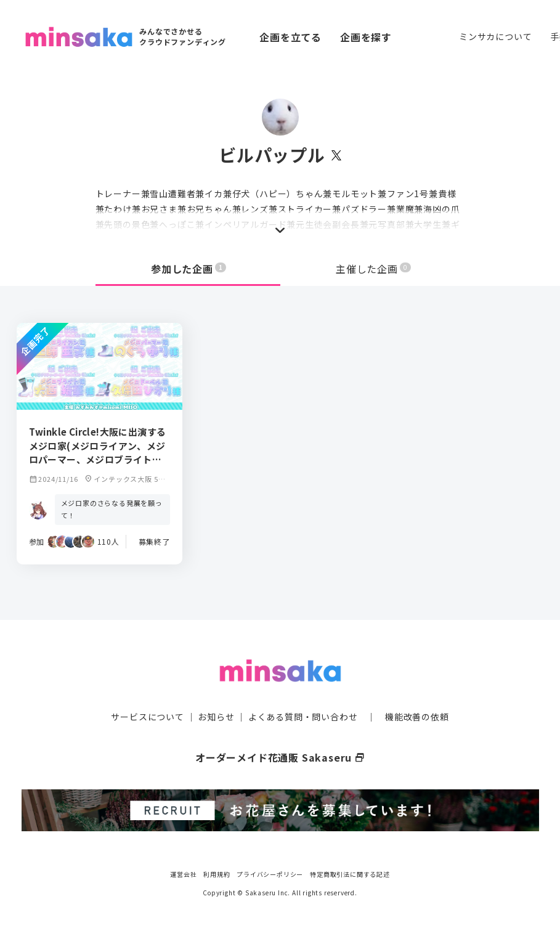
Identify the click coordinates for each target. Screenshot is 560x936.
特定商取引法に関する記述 (350, 874)
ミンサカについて (495, 36)
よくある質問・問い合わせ (303, 717)
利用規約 (217, 874)
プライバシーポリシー (270, 874)
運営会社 (183, 874)
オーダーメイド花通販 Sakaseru (280, 757)
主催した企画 (373, 269)
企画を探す (366, 37)
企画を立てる (290, 37)
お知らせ (216, 717)
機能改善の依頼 (417, 717)
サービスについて (147, 717)
